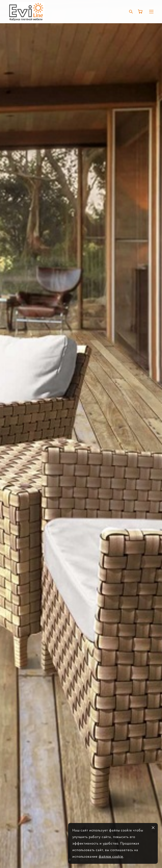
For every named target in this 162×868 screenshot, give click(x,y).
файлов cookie (111, 856)
